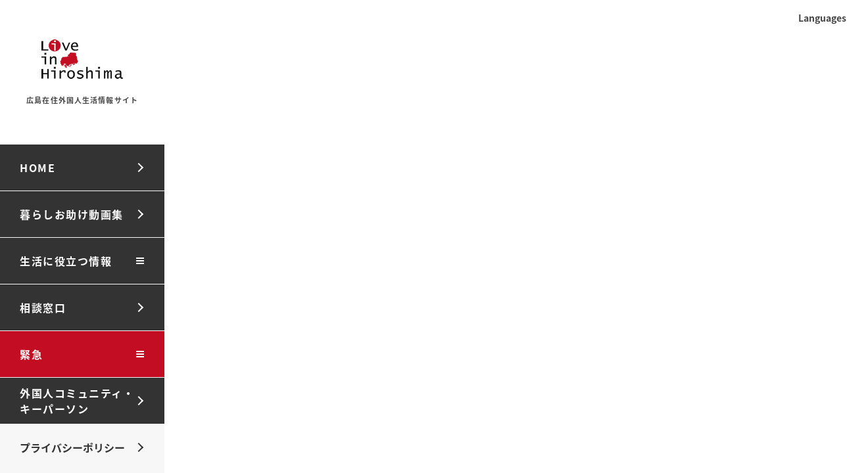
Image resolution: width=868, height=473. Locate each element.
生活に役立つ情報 (66, 261)
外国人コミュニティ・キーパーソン (77, 401)
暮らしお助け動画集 (72, 214)
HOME (37, 168)
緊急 (31, 354)
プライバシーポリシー (72, 447)
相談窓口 (43, 307)
